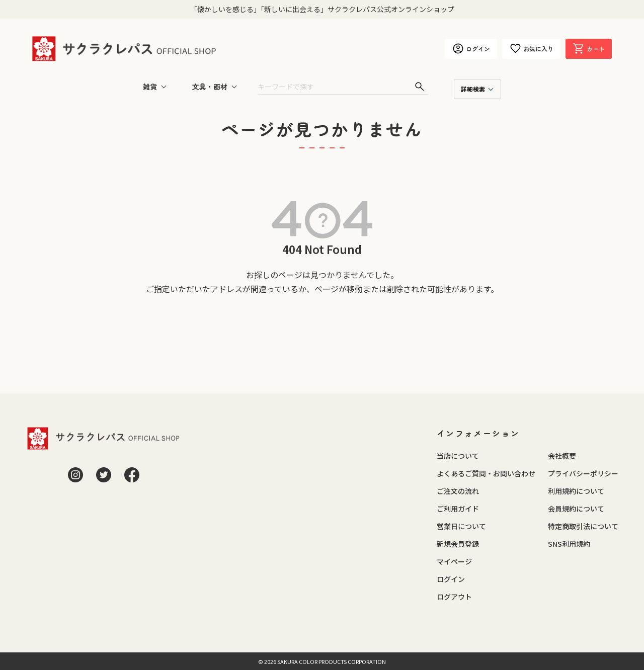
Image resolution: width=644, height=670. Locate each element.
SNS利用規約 (569, 544)
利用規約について (576, 491)
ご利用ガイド (458, 509)
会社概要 (562, 456)
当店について (458, 456)
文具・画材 (210, 87)
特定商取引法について (583, 526)
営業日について (461, 526)
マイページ (454, 561)
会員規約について (576, 509)
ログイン (451, 579)
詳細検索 (473, 89)
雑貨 (150, 87)
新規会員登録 (458, 544)
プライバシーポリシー (583, 473)
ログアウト (454, 597)
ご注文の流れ (458, 491)
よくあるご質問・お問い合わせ (486, 473)
